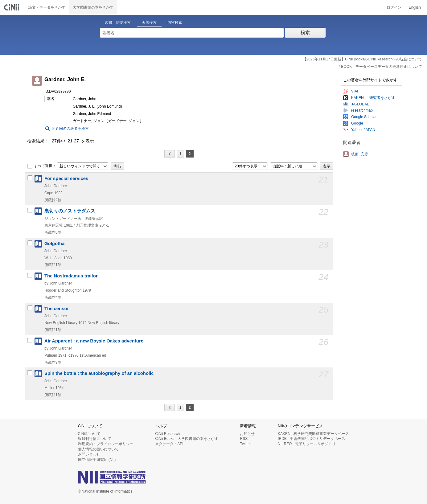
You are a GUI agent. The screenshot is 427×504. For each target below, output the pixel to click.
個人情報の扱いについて (98, 449)
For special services (66, 178)
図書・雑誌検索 (118, 23)
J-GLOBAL (360, 104)
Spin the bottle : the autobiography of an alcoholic (99, 373)
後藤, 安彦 (360, 154)
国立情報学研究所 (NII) (97, 460)
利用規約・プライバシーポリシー (106, 444)
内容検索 (175, 23)
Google (357, 123)
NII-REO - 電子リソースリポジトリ (307, 444)
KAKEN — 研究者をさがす (373, 98)
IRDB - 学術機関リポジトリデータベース (312, 439)
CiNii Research (167, 434)
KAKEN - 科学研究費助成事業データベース (313, 434)
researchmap (362, 110)
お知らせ (247, 434)
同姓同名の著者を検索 (70, 129)
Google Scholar (364, 117)
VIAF (355, 91)
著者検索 (149, 23)
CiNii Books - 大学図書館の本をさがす (187, 439)
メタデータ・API (169, 444)
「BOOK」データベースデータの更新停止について (380, 67)
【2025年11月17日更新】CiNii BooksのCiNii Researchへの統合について (362, 59)
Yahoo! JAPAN (363, 130)
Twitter (245, 444)
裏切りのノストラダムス (70, 211)
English (415, 7)
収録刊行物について (95, 439)
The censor (57, 309)
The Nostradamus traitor (71, 276)
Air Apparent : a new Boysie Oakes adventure (94, 341)
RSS (244, 439)
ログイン (394, 7)
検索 (305, 33)
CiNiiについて (89, 434)
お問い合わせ (89, 454)
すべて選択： (42, 166)
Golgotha (54, 244)
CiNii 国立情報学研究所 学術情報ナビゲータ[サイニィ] (12, 7)
